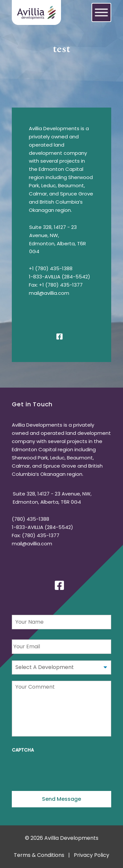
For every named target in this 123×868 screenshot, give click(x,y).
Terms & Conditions (39, 855)
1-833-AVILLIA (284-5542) (60, 277)
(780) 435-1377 (41, 535)
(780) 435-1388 (31, 519)
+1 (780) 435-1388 (51, 268)
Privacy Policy (92, 855)
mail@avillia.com (49, 293)
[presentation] (62, 770)
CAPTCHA (23, 750)
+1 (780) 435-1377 (61, 285)
